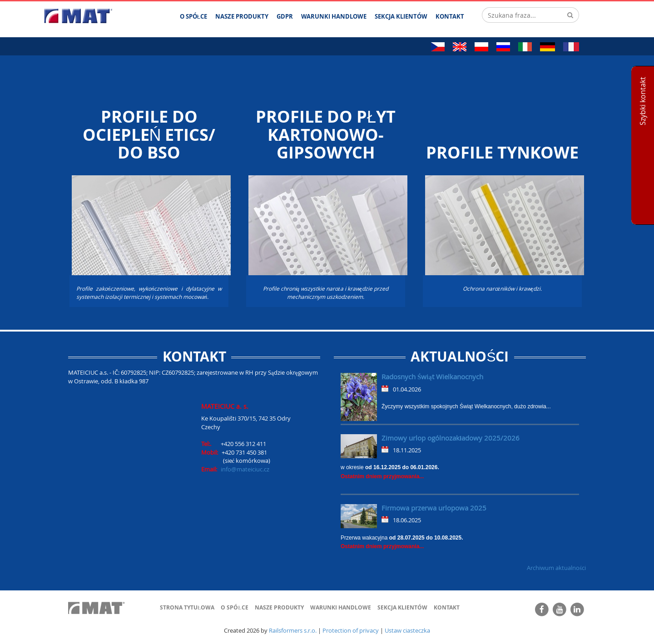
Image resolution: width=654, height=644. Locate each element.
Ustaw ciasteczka (407, 630)
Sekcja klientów (402, 607)
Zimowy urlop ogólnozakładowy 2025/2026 (451, 438)
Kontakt (447, 607)
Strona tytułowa (187, 607)
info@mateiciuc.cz (245, 469)
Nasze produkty (279, 607)
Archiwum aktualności (556, 568)
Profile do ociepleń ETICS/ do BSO (149, 135)
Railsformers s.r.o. (293, 630)
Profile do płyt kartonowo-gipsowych (326, 135)
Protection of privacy (351, 630)
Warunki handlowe (341, 607)
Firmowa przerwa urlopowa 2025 (434, 508)
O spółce (234, 607)
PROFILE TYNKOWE (502, 153)
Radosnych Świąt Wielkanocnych (432, 376)
